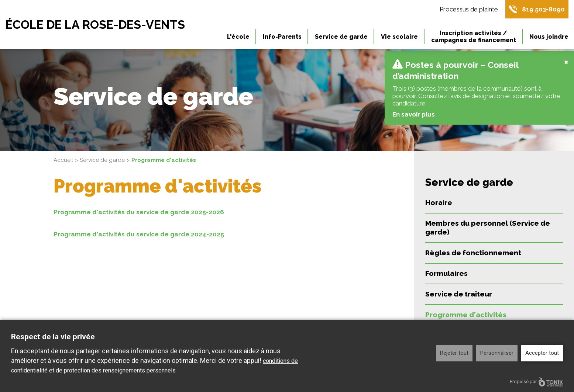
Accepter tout (542, 353)
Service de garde (341, 37)
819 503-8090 (543, 9)
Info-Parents (282, 37)
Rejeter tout (454, 353)
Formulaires (446, 273)
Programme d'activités (466, 315)
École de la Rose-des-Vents (95, 25)
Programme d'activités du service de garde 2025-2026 (139, 212)
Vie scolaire (399, 37)
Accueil (63, 160)
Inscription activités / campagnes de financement (474, 37)
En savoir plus (413, 114)
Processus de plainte (469, 9)
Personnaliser (497, 353)
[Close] (566, 62)
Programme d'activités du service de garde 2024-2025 (139, 234)
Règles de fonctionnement (473, 253)
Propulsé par (536, 382)
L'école (238, 37)
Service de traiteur (459, 294)
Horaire (439, 202)
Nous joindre (549, 37)
